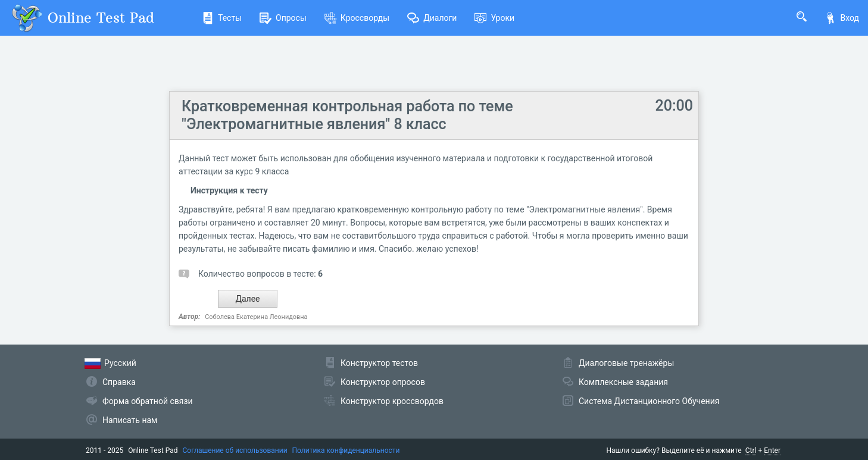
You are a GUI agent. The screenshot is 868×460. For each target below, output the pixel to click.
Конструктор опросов (383, 382)
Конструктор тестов (379, 363)
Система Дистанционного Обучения (649, 401)
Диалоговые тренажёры (626, 363)
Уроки (494, 18)
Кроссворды (357, 18)
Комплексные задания (623, 382)
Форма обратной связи (148, 401)
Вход (842, 18)
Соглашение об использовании (235, 450)
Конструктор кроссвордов (392, 401)
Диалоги (432, 18)
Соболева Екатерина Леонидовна (256, 317)
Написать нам (130, 420)
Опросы (283, 18)
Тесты (222, 18)
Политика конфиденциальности (346, 450)
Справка (119, 382)
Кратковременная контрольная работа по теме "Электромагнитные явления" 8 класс (347, 115)
